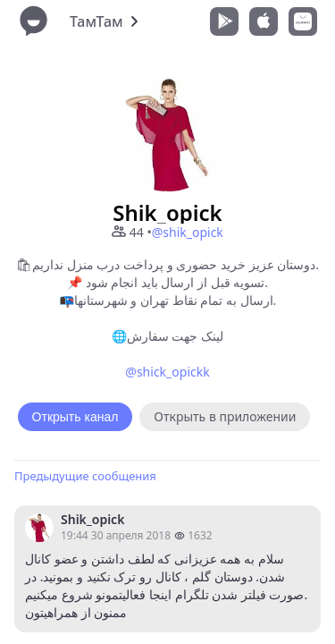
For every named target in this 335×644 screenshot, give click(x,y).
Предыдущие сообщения (85, 476)
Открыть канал (75, 417)
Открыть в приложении (225, 416)
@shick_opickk (167, 372)
